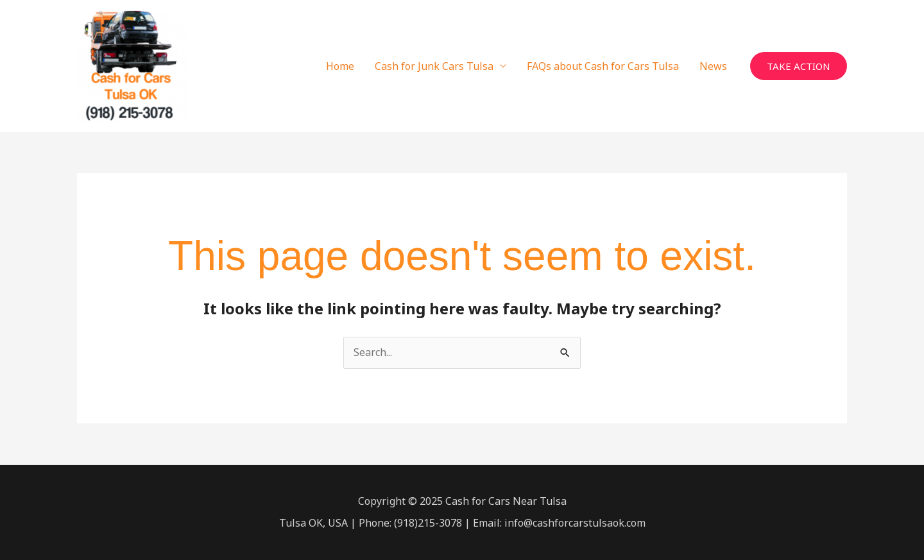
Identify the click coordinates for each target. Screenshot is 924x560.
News (713, 66)
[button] (799, 66)
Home (340, 66)
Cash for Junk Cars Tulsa (434, 66)
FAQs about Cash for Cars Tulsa (603, 66)
